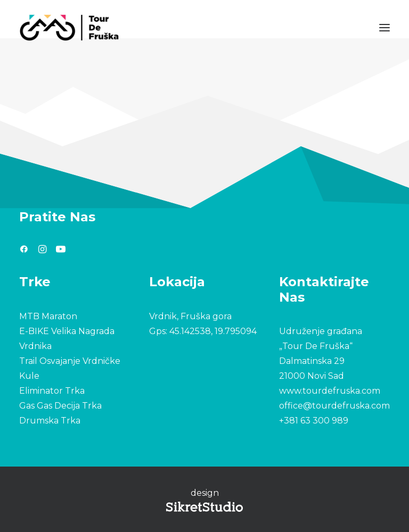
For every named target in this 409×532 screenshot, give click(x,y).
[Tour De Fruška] (69, 28)
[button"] (24, 250)
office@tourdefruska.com (334, 406)
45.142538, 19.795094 (213, 331)
